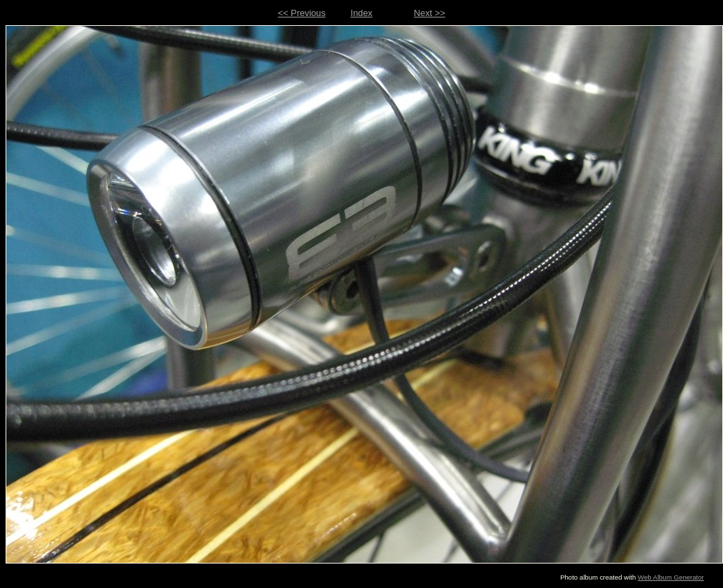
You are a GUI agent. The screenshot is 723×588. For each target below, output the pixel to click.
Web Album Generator (671, 577)
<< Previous (301, 13)
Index (361, 13)
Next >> (430, 13)
